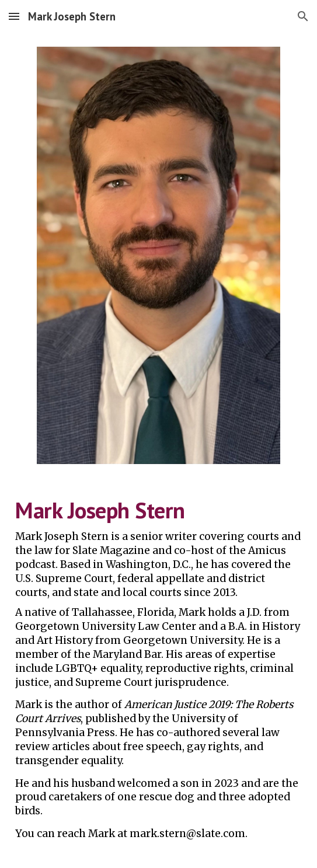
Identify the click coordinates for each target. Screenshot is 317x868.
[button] (14, 16)
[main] (158, 673)
